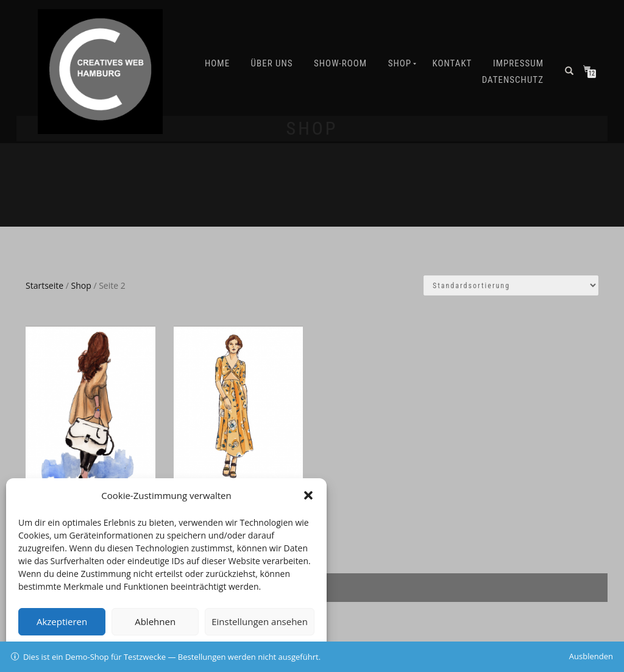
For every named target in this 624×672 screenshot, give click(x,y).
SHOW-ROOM (340, 63)
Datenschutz (513, 80)
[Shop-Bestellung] (511, 285)
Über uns (272, 63)
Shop (400, 63)
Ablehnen (155, 621)
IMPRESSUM (518, 63)
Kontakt (452, 63)
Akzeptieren (62, 621)
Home (217, 63)
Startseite (44, 285)
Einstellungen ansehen (260, 621)
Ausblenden (591, 656)
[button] (308, 495)
